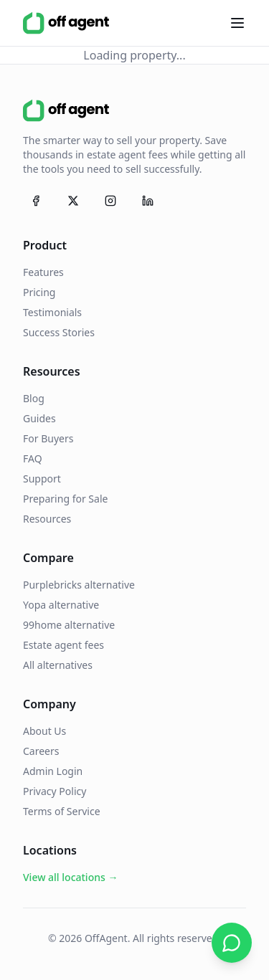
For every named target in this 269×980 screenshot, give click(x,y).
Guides (39, 418)
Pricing (39, 292)
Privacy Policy (55, 791)
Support (42, 479)
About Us (44, 731)
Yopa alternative (61, 605)
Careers (41, 751)
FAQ (33, 458)
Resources (47, 519)
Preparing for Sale (65, 499)
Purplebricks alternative (79, 585)
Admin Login (53, 771)
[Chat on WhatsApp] (232, 943)
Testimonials (52, 312)
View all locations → (70, 877)
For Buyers (48, 438)
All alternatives (58, 665)
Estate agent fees (63, 645)
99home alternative (69, 625)
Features (43, 272)
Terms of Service (62, 811)
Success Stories (59, 332)
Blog (34, 398)
